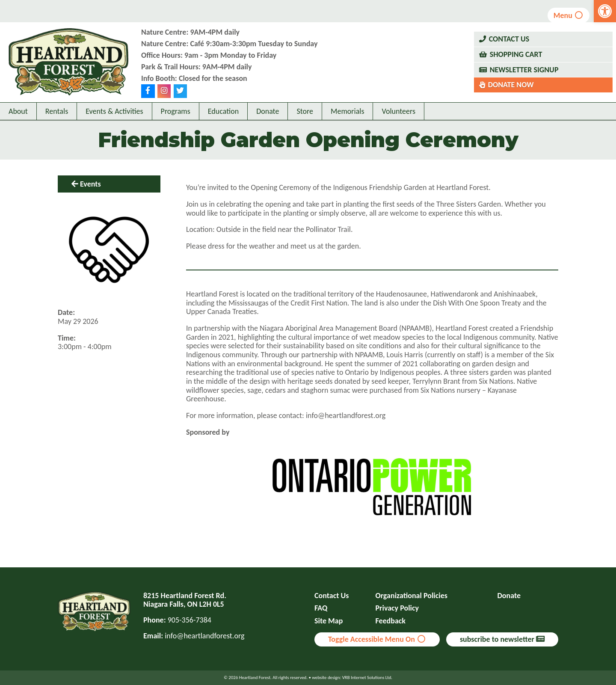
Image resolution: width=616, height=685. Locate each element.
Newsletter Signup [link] (524, 70)
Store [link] (305, 111)
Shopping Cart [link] (516, 54)
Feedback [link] (391, 621)
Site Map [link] (329, 621)
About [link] (18, 111)
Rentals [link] (57, 111)
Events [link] (90, 184)
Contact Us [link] (509, 39)
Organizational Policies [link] (412, 596)
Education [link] (223, 111)
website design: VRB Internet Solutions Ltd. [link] (352, 678)
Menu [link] (569, 15)
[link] (605, 11)
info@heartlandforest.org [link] (204, 636)
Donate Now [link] (511, 85)
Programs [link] (176, 111)
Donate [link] (268, 111)
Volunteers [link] (398, 111)
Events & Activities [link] (114, 111)
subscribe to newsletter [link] (502, 639)
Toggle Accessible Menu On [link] (377, 639)
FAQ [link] (321, 608)
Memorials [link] (347, 111)
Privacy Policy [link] (397, 608)
